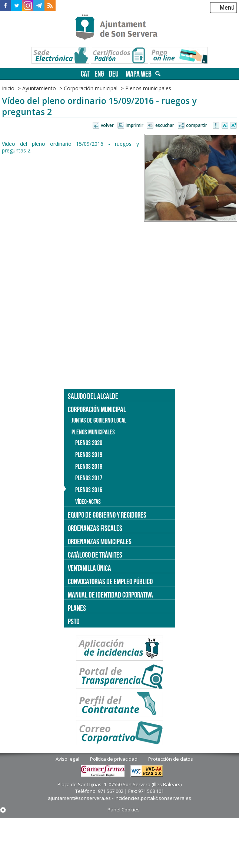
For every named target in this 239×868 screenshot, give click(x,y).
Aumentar (233, 126)
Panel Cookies (124, 810)
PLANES (77, 608)
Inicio (8, 88)
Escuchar (165, 125)
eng (99, 74)
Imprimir (135, 125)
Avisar (216, 126)
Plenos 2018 (89, 467)
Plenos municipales (148, 88)
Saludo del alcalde (93, 396)
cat (85, 74)
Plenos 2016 (89, 490)
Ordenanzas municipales (100, 541)
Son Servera (119, 28)
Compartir (197, 125)
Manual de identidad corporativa (110, 595)
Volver (107, 125)
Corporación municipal (91, 88)
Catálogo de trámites (95, 555)
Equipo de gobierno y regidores (107, 515)
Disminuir (225, 126)
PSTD (74, 621)
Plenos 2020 (89, 443)
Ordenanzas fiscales (95, 528)
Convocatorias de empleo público (110, 581)
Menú (227, 8)
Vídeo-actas (88, 502)
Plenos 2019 (89, 455)
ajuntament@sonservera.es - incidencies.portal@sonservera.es (119, 798)
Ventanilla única (89, 568)
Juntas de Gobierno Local (99, 420)
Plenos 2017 (89, 478)
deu (114, 74)
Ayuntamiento (39, 88)
